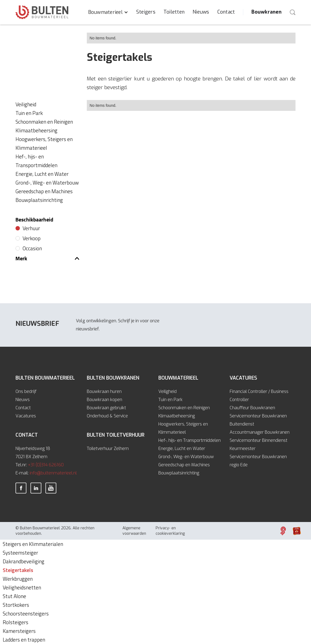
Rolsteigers (16, 622)
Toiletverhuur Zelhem (108, 448)
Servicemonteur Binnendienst (258, 440)
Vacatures (26, 416)
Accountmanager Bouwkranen (260, 432)
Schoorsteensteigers (26, 613)
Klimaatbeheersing (177, 416)
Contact (226, 12)
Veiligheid (167, 391)
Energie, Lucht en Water (182, 448)
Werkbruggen (18, 579)
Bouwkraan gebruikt (106, 408)
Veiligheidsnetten (22, 587)
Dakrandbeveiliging (24, 561)
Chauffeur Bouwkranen (252, 408)
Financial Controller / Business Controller (259, 396)
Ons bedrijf (26, 391)
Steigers (146, 12)
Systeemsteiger (20, 553)
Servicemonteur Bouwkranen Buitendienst (258, 420)
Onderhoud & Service (107, 416)
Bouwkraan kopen (104, 400)
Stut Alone (14, 596)
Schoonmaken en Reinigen (184, 408)
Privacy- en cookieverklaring (170, 531)
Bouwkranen (267, 12)
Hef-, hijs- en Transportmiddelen (190, 440)
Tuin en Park (170, 400)
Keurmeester (243, 448)
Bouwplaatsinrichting (179, 473)
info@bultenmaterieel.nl (53, 473)
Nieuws (201, 12)
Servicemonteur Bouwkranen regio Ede (258, 461)
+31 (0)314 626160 (46, 465)
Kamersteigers (19, 631)
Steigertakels (18, 570)
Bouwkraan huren (104, 391)
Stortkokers (16, 605)
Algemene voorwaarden (134, 531)
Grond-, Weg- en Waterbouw (186, 457)
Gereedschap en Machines (184, 465)
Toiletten (174, 12)
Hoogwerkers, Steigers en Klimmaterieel (183, 428)
